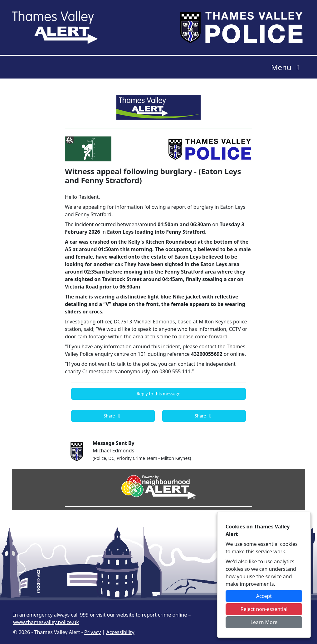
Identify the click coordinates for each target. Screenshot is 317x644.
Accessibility (120, 632)
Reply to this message (158, 394)
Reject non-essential (264, 609)
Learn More (264, 622)
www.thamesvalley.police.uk (46, 622)
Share (113, 416)
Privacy (93, 632)
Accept (264, 596)
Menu (287, 67)
